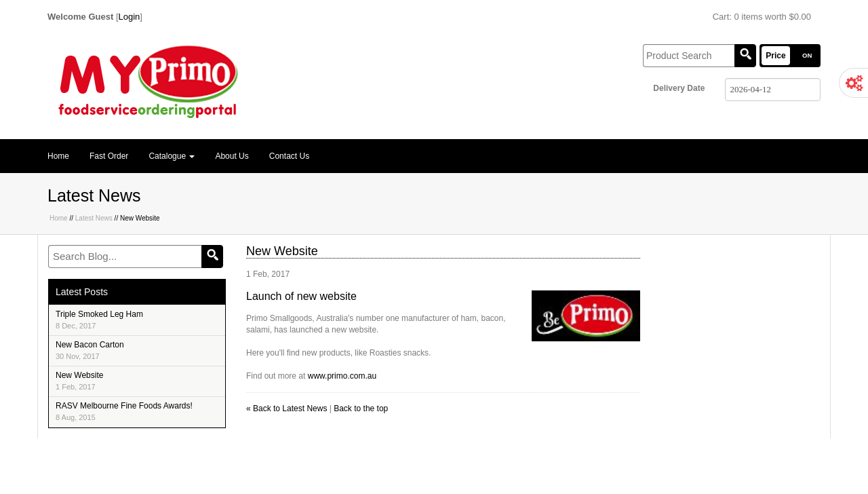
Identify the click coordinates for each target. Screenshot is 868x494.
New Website (79, 381)
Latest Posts (82, 292)
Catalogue (172, 156)
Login (130, 17)
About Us (232, 156)
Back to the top (361, 408)
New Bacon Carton (90, 350)
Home (58, 156)
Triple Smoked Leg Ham (99, 320)
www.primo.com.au (342, 376)
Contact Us (289, 156)
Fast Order (109, 156)
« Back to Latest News (287, 408)
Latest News (94, 218)
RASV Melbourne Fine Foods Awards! (124, 411)
